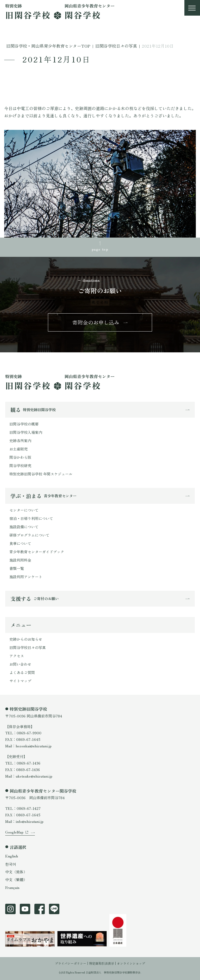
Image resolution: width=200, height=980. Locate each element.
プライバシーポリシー (71, 963)
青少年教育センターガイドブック (37, 552)
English (12, 856)
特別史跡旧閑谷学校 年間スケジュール (41, 474)
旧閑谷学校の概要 (24, 424)
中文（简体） (16, 872)
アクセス (17, 656)
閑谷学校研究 (20, 466)
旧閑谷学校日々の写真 (28, 647)
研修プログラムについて (29, 535)
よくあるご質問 (22, 672)
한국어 (11, 864)
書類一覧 (17, 568)
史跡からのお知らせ (26, 639)
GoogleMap (14, 832)
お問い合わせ (20, 664)
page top (100, 249)
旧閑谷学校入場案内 (26, 432)
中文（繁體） (16, 880)
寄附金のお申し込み (96, 322)
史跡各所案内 (20, 441)
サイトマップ (20, 681)
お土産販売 (18, 449)
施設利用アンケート (26, 577)
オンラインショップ (131, 963)
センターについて (24, 510)
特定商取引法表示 (102, 963)
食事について (20, 543)
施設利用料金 (20, 560)
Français (12, 887)
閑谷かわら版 (20, 457)
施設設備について (24, 527)
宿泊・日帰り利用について (31, 518)
